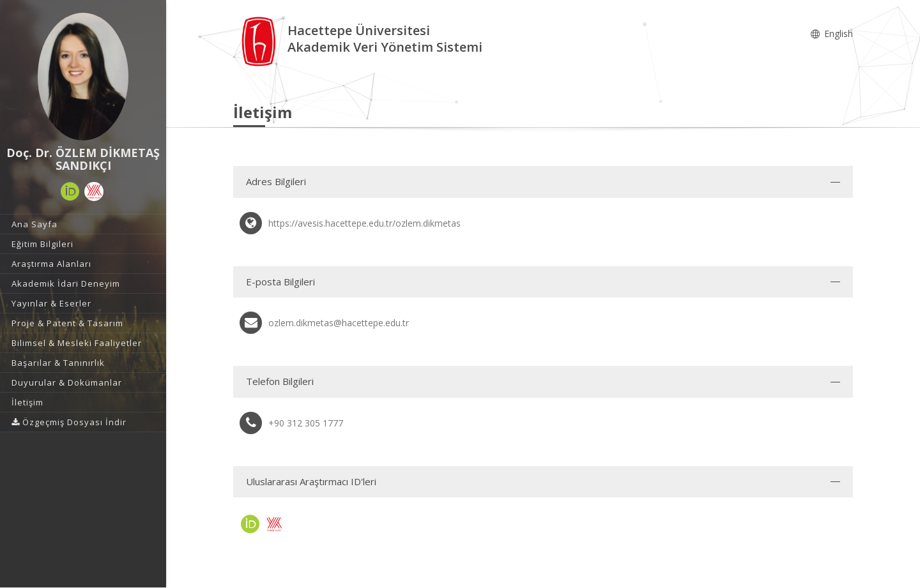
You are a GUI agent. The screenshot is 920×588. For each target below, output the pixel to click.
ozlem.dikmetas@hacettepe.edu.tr (339, 323)
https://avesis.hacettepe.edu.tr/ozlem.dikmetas (364, 223)
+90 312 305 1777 (306, 423)
